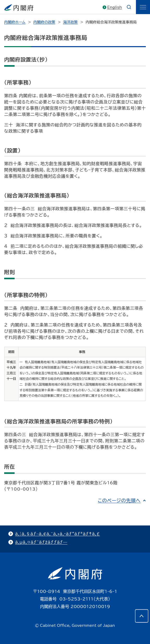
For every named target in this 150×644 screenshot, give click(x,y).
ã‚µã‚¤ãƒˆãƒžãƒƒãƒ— (41, 542)
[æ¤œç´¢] (129, 7)
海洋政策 (70, 22)
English (115, 7)
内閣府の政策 (44, 22)
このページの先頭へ (119, 500)
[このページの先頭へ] (142, 616)
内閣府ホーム (15, 22)
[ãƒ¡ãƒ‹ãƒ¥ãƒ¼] (143, 7)
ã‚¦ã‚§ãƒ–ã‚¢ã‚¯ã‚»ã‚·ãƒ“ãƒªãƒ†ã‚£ (58, 534)
